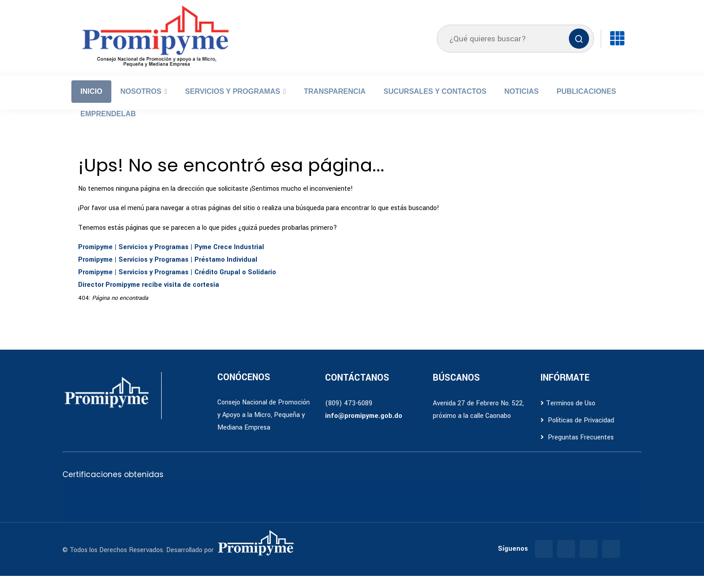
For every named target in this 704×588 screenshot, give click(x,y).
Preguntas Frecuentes (577, 450)
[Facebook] (544, 561)
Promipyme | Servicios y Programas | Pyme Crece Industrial (171, 259)
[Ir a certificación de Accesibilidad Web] (190, 514)
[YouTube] (611, 561)
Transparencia (335, 103)
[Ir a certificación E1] (154, 514)
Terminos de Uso (568, 415)
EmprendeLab (108, 126)
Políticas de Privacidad (577, 432)
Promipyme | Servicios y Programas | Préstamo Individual (168, 272)
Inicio (91, 103)
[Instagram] (566, 561)
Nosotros (141, 103)
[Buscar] (579, 51)
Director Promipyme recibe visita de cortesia (149, 297)
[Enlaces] (617, 51)
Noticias (521, 103)
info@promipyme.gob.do (364, 428)
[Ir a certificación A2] (83, 514)
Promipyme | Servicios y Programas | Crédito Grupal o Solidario (177, 284)
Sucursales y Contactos (435, 103)
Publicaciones (586, 103)
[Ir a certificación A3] (119, 514)
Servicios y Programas (233, 103)
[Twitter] (589, 561)
